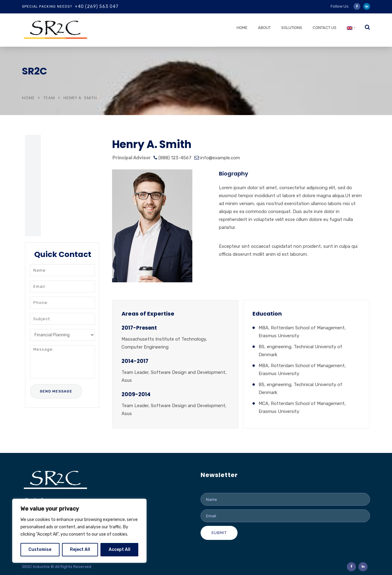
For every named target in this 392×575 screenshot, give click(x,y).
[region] (79, 531)
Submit (219, 533)
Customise (40, 550)
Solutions (292, 28)
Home (242, 28)
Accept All (120, 550)
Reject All (80, 550)
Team (49, 98)
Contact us (325, 28)
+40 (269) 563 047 (97, 7)
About (264, 28)
